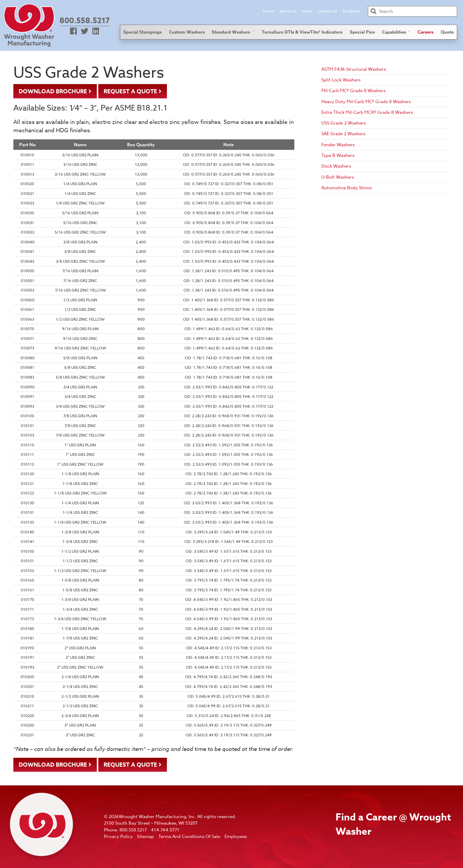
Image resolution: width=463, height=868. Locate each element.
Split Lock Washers (341, 80)
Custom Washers (187, 32)
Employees (236, 837)
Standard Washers (231, 32)
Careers (425, 32)
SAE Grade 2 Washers (343, 134)
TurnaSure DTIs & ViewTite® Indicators (302, 32)
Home (268, 11)
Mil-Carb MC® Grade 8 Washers (353, 91)
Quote (447, 32)
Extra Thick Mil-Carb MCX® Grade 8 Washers (367, 112)
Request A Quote (130, 92)
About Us (288, 11)
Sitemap (145, 837)
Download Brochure (53, 92)
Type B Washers (338, 155)
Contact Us (327, 11)
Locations (351, 11)
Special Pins (362, 32)
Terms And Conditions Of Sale (189, 837)
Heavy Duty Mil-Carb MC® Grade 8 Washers (366, 102)
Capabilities (394, 32)
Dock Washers (336, 166)
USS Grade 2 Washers (343, 123)
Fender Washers (338, 145)
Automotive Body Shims (346, 188)
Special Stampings (142, 32)
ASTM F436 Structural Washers (354, 69)
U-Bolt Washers (338, 177)
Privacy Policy (118, 837)
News (307, 11)
